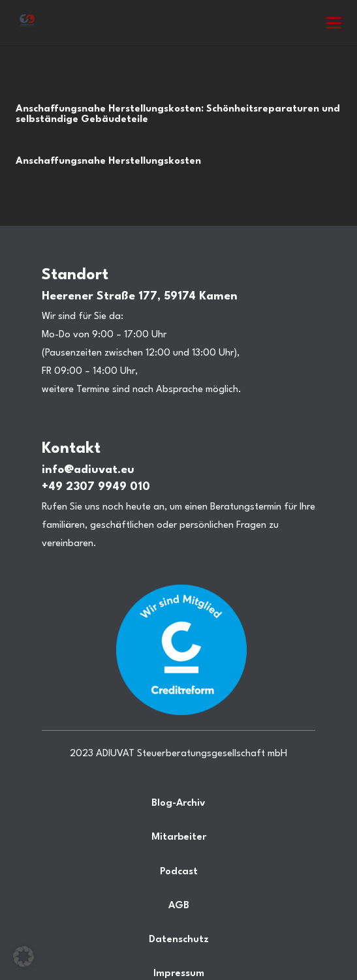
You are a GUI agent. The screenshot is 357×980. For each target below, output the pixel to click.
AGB (179, 906)
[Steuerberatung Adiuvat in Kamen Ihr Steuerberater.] (27, 23)
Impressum (179, 974)
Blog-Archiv (178, 804)
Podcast (179, 872)
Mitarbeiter (179, 837)
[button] (334, 23)
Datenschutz (179, 940)
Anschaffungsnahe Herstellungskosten (108, 161)
